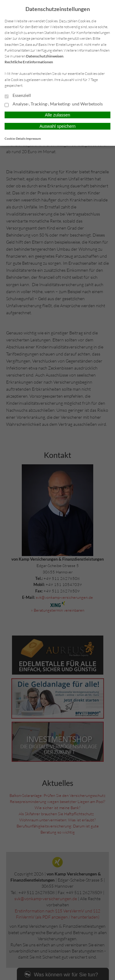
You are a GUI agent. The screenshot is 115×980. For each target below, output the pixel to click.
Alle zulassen (57, 115)
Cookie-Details (15, 138)
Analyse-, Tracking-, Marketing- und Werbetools (54, 104)
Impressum (33, 138)
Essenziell (18, 96)
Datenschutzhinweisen (45, 56)
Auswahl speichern (58, 126)
